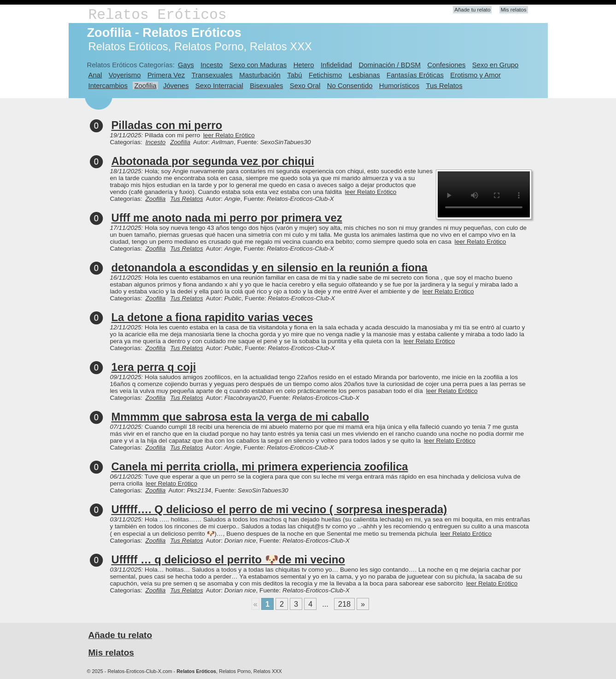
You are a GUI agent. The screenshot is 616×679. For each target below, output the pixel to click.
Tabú (294, 75)
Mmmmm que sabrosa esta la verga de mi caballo (240, 417)
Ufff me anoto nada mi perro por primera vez (227, 218)
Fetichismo (325, 75)
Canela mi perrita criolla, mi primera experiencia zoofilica (260, 466)
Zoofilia (145, 85)
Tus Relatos (444, 85)
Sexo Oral (305, 85)
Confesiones (446, 65)
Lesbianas (364, 75)
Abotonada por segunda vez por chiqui (213, 161)
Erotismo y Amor (475, 75)
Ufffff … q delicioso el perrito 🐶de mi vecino (228, 559)
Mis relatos (514, 10)
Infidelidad (336, 65)
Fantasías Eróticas (415, 75)
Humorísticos (399, 85)
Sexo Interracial (219, 85)
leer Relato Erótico (229, 135)
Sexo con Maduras (258, 65)
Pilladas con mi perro (167, 125)
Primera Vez (166, 75)
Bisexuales (266, 85)
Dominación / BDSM (390, 65)
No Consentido (350, 85)
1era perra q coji (154, 367)
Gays (186, 65)
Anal (95, 75)
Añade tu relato (472, 10)
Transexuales (212, 75)
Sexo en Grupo (496, 65)
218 (344, 604)
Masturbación (260, 75)
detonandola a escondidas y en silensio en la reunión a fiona (270, 267)
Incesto (211, 65)
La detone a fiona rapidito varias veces (212, 317)
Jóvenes (176, 85)
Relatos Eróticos (158, 15)
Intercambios (108, 85)
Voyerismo (125, 75)
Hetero (304, 65)
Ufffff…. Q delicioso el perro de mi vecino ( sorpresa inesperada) (279, 509)
